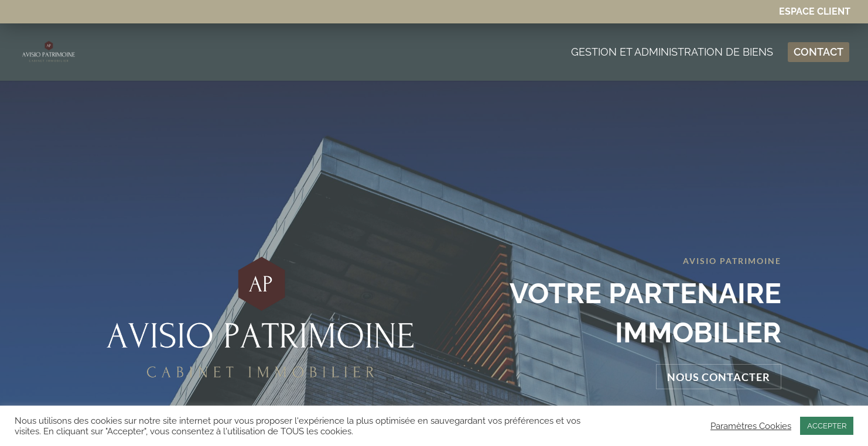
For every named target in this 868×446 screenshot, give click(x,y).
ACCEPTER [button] (827, 426)
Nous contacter (719, 318)
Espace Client (815, 12)
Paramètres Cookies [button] (751, 426)
